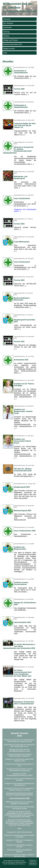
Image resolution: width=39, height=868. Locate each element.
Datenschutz (33, 864)
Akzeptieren (33, 861)
